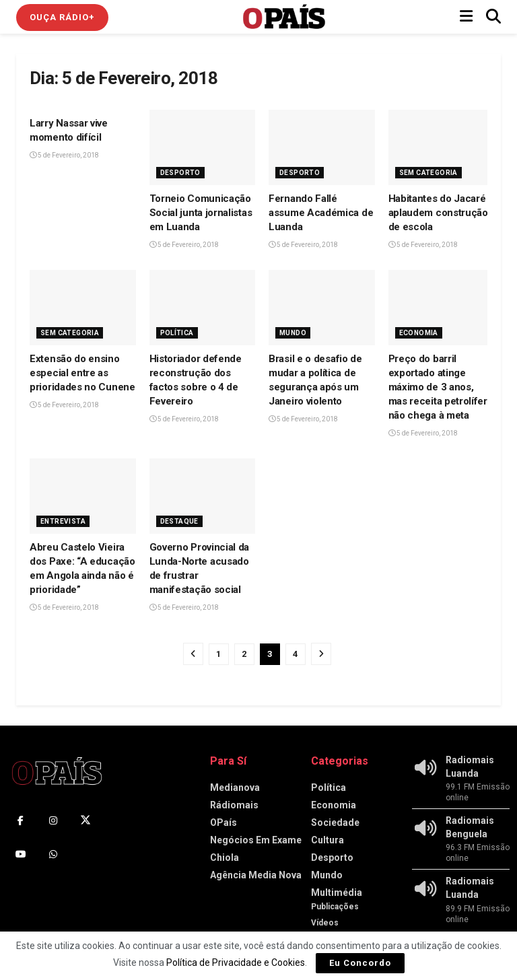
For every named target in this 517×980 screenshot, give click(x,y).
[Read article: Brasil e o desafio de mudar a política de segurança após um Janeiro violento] (322, 308)
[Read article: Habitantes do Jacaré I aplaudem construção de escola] (442, 148)
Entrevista (63, 521)
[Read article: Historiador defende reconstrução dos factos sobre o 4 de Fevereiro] (203, 308)
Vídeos (325, 923)
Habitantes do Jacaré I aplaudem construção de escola (440, 213)
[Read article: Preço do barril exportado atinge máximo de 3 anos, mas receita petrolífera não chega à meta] (442, 308)
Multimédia (337, 893)
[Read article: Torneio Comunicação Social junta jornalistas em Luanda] (203, 148)
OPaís (223, 823)
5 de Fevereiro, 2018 (64, 155)
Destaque (179, 521)
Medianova (235, 788)
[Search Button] (493, 17)
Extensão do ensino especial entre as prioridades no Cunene (82, 373)
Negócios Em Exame (256, 840)
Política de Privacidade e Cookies (236, 963)
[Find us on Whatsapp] (53, 854)
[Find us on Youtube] (21, 854)
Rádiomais (234, 805)
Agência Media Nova (256, 875)
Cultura (328, 840)
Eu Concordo (360, 963)
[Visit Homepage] (284, 17)
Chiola (225, 858)
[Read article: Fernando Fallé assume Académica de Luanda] (322, 148)
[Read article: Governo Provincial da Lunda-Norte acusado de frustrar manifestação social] (203, 496)
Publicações (335, 907)
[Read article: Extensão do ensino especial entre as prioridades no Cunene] (83, 308)
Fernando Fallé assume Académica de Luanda (321, 213)
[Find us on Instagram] (53, 820)
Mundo (293, 333)
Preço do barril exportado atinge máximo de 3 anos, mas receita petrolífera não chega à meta (441, 387)
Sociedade (335, 823)
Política (177, 333)
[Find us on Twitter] (85, 820)
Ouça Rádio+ (62, 17)
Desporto (180, 173)
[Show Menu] (466, 17)
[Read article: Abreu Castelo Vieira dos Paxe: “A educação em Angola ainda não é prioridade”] (83, 496)
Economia (419, 333)
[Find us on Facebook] (21, 820)
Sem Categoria (428, 173)
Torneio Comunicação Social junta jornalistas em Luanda (201, 213)
